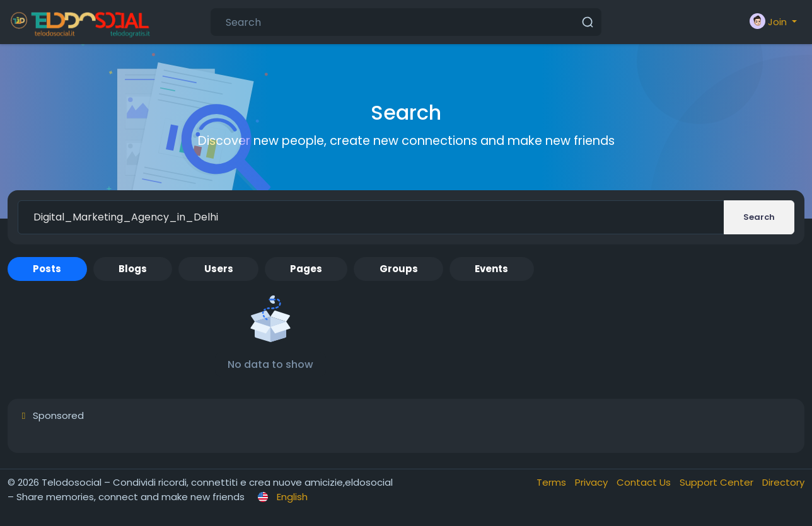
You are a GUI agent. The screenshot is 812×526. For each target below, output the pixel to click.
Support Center (718, 482)
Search (759, 217)
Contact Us (645, 482)
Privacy (593, 482)
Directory (783, 482)
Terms (553, 482)
